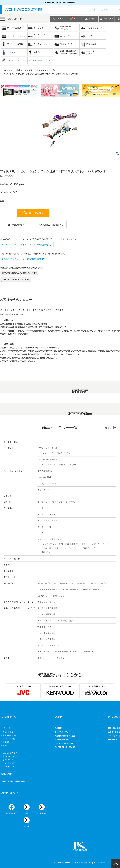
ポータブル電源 (11, 442)
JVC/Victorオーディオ (47, 448)
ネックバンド (43, 502)
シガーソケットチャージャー (67, 548)
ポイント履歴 (8, 732)
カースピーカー (44, 533)
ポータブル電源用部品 (47, 608)
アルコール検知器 (12, 559)
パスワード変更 (9, 739)
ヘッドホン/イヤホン (13, 471)
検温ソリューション (46, 602)
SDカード (47, 548)
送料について (8, 760)
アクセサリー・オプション (34, 70)
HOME (7, 70)
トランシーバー (11, 565)
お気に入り (7, 745)
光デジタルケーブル (92, 589)
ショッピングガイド (103, 10)
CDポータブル (63, 453)
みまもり (61, 658)
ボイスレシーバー (45, 658)
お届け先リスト (9, 742)
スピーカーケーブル (71, 589)
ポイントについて (10, 763)
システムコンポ (77, 465)
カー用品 (16, 70)
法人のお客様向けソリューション (19, 602)
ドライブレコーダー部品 (48, 645)
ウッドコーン (48, 453)
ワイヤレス (57, 502)
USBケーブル (44, 596)
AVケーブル (9, 583)
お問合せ (22, 361)
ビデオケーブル (79, 583)
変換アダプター (60, 596)
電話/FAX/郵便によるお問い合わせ (18, 273)
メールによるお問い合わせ (14, 279)
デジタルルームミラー (47, 521)
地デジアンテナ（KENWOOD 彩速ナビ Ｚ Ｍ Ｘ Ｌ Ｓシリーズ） (66, 651)
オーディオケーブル (98, 583)
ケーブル (52, 70)
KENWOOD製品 (45, 471)
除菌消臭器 (9, 571)
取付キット (47, 552)
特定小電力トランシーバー (49, 627)
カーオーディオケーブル (48, 589)
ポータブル (70, 502)
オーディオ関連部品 (46, 614)
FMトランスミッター (92, 548)
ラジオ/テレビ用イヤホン (49, 483)
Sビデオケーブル (61, 583)
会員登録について (10, 766)
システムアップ (49, 544)
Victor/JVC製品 (44, 477)
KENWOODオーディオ (48, 459)
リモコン (8, 496)
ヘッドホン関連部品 (46, 633)
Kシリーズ (47, 465)
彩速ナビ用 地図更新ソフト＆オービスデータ (79, 544)
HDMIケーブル (44, 583)
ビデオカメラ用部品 (46, 639)
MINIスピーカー (11, 502)
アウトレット (10, 577)
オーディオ (9, 448)
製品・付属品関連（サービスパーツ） (21, 608)
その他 (7, 658)
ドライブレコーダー (46, 514)
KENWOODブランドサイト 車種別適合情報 (21, 259)
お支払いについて (10, 756)
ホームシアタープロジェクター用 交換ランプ (58, 621)
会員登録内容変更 (10, 735)
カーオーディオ (44, 527)
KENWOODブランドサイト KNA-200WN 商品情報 (25, 245)
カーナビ (41, 508)
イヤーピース (43, 490)
